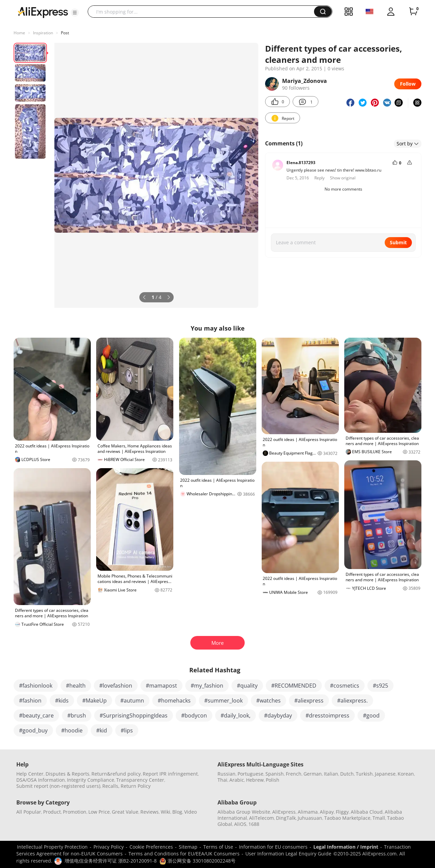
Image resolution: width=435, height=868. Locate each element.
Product (52, 812)
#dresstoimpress (327, 715)
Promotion (75, 812)
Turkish (364, 774)
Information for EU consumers (273, 847)
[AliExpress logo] (43, 12)
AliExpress (284, 812)
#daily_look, (236, 715)
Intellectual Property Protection (52, 847)
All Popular (29, 812)
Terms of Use (218, 847)
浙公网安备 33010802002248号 (197, 861)
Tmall (379, 818)
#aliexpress (309, 701)
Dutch (347, 774)
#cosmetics (345, 686)
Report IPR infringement (170, 774)
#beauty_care (36, 715)
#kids (62, 701)
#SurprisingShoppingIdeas (134, 715)
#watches (268, 701)
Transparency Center (140, 780)
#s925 (380, 686)
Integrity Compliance (91, 780)
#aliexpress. (352, 701)
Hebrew (255, 780)
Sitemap (188, 847)
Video (190, 812)
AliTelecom (262, 818)
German (313, 774)
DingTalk (286, 818)
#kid (102, 730)
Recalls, (111, 786)
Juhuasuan (310, 818)
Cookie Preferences (151, 847)
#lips (127, 730)
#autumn (132, 701)
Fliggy (342, 812)
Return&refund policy (116, 774)
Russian (227, 774)
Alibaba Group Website (244, 812)
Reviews (150, 812)
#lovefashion (116, 686)
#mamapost (161, 686)
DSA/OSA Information (41, 780)
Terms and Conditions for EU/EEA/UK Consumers (184, 854)
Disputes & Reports (67, 774)
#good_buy (33, 730)
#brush (77, 715)
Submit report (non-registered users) (58, 786)
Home (19, 33)
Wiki (166, 812)
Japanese (385, 774)
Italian (331, 774)
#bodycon (194, 715)
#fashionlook (36, 686)
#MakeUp (94, 701)
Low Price (99, 812)
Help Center (30, 774)
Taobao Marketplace (347, 818)
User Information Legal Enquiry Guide (288, 854)
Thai (222, 780)
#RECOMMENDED (294, 686)
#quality (247, 686)
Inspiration (43, 33)
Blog (177, 812)
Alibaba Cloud (367, 812)
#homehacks (174, 701)
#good (371, 715)
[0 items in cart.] (413, 12)
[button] (75, 13)
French (294, 774)
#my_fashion (207, 686)
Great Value (125, 812)
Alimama (308, 812)
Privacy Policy (109, 847)
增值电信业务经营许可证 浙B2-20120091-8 (111, 861)
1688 (254, 824)
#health (76, 686)
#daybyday (278, 715)
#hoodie (72, 730)
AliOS (240, 824)
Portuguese (250, 774)
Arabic (237, 780)
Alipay (327, 812)
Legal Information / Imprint (346, 847)
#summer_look (223, 701)
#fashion (30, 701)
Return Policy (136, 786)
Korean (406, 774)
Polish (273, 780)
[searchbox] (203, 12)
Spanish (275, 774)
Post (65, 33)
